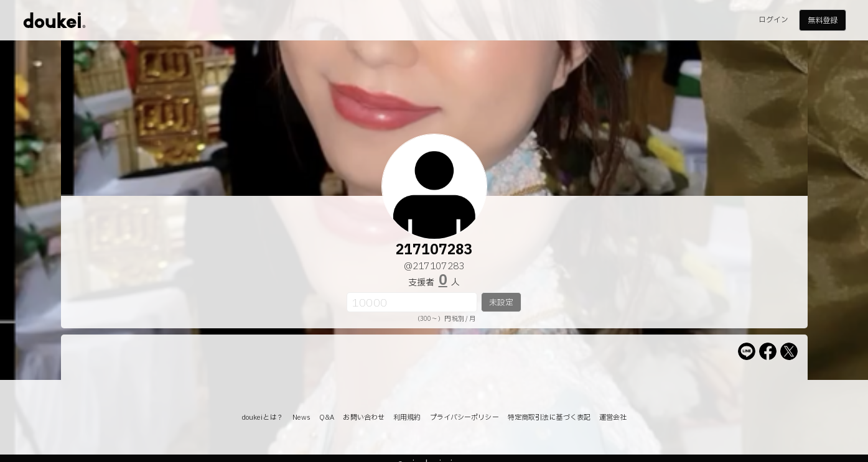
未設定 (501, 303)
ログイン (773, 20)
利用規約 (407, 418)
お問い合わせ (364, 418)
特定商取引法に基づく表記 (549, 418)
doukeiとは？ (263, 418)
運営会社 (613, 418)
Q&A (327, 418)
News (301, 418)
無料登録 (823, 21)
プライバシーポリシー (464, 418)
